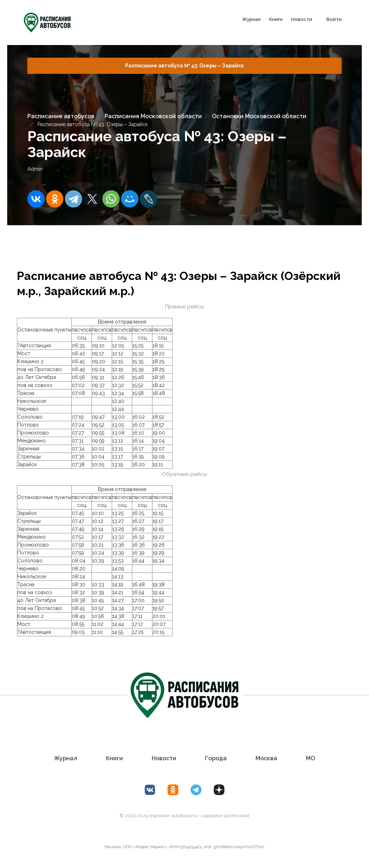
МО (310, 758)
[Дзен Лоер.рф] (219, 790)
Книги (276, 19)
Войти (334, 19)
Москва (266, 758)
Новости (302, 19)
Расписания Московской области (153, 116)
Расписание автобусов (61, 116)
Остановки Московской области (259, 116)
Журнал (251, 19)
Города (216, 758)
